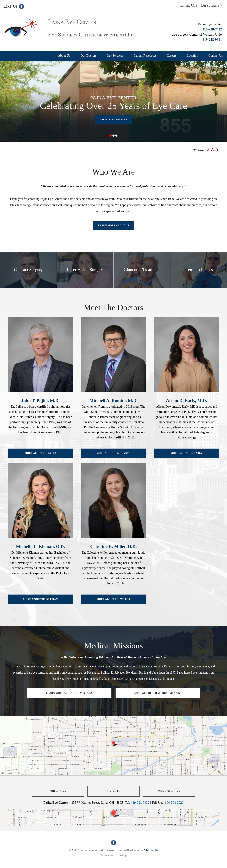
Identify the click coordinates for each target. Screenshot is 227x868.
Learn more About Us (113, 225)
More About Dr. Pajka (40, 453)
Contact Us (216, 56)
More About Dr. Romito (114, 453)
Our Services (115, 56)
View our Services (114, 120)
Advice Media (151, 850)
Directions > (212, 5)
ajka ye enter (72, 22)
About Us (64, 56)
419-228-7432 (212, 29)
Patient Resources (145, 56)
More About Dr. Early (187, 453)
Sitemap (122, 855)
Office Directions (169, 791)
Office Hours (58, 791)
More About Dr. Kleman (40, 599)
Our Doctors (89, 56)
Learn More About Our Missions (69, 693)
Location (192, 56)
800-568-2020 (174, 803)
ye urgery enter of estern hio (92, 35)
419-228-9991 (212, 40)
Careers (172, 56)
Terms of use (107, 855)
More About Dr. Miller (113, 599)
